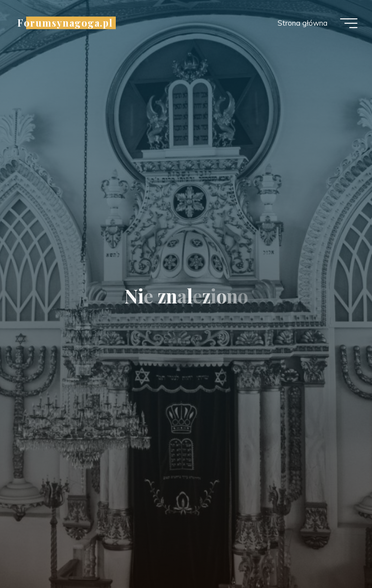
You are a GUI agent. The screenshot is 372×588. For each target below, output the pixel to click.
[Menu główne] (349, 23)
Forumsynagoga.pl (65, 23)
